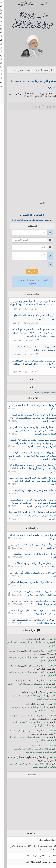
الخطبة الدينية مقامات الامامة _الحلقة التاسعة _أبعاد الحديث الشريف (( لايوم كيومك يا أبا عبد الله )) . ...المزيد (28, 516)
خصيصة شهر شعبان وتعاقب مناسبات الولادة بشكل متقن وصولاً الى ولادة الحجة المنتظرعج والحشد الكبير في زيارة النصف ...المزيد (29, 443)
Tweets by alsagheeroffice (41, 393)
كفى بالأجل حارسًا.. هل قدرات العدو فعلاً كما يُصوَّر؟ (29, 582)
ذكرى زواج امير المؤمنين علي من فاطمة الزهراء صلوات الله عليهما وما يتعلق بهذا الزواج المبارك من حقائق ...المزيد (29, 456)
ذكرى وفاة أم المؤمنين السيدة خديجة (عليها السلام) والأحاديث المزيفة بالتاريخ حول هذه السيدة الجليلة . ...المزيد (29, 468)
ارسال (28, 272)
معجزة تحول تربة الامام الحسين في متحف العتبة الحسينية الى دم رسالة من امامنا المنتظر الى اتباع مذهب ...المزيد (29, 418)
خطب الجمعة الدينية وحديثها (22, 70)
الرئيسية (44, 70)
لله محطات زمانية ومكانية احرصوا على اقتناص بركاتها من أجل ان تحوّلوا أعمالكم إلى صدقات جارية (29, 364)
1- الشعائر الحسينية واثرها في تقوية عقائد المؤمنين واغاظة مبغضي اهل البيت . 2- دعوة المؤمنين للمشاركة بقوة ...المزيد (29, 431)
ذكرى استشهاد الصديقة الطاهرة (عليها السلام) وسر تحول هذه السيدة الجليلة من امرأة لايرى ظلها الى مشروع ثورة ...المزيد (29, 333)
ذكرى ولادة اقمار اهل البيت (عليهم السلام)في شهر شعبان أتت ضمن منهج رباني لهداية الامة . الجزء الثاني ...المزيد (29, 481)
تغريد (38, 203)
